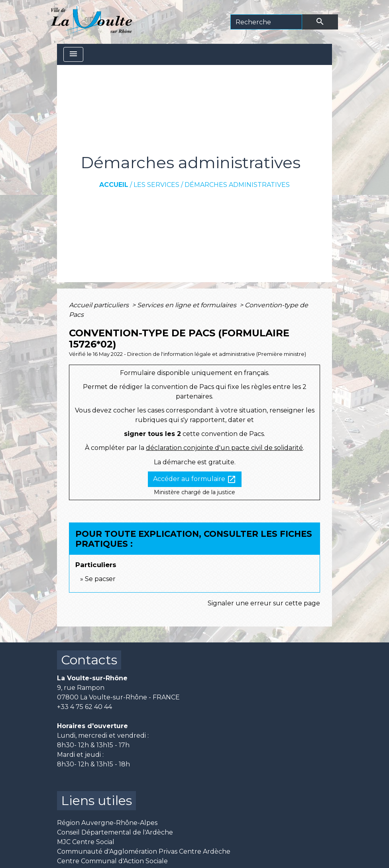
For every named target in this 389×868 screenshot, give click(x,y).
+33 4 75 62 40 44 (84, 707)
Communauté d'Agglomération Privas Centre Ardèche (144, 851)
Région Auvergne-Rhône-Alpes (107, 823)
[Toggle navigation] (73, 54)
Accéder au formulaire (195, 479)
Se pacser (100, 579)
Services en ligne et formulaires (188, 305)
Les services (156, 185)
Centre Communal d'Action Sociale (112, 861)
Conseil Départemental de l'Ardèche (115, 832)
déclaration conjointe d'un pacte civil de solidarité (224, 448)
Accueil (114, 185)
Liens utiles (96, 800)
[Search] (266, 22)
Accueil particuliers (100, 305)
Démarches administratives (237, 185)
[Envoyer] (320, 22)
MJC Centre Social (86, 842)
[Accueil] (91, 22)
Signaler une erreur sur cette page (264, 603)
